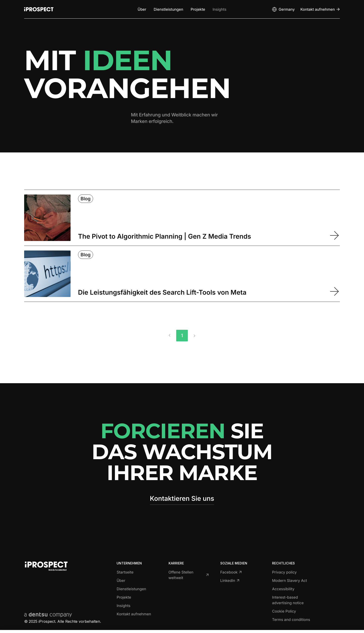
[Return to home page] (39, 9)
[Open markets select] (283, 9)
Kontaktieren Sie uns (182, 498)
